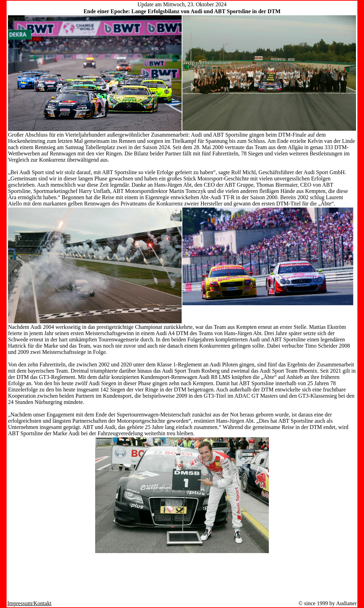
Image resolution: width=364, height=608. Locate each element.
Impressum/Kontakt (29, 603)
